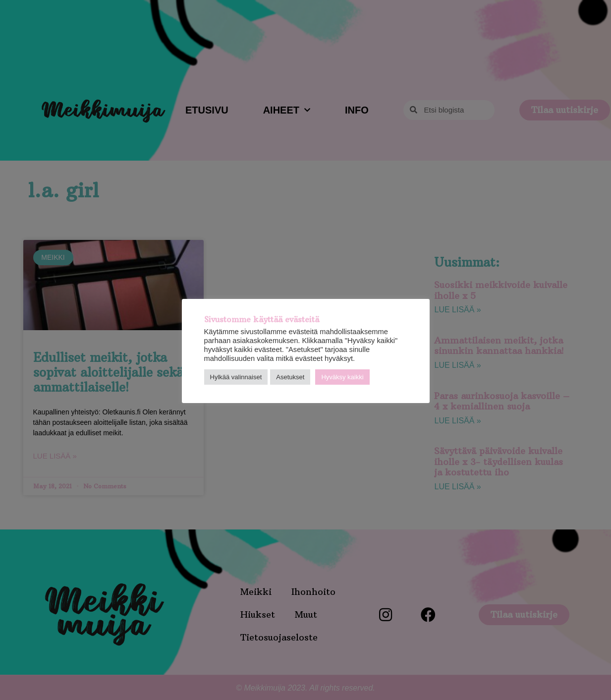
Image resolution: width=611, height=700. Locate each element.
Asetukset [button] (290, 377)
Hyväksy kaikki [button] (342, 377)
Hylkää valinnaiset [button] (236, 377)
